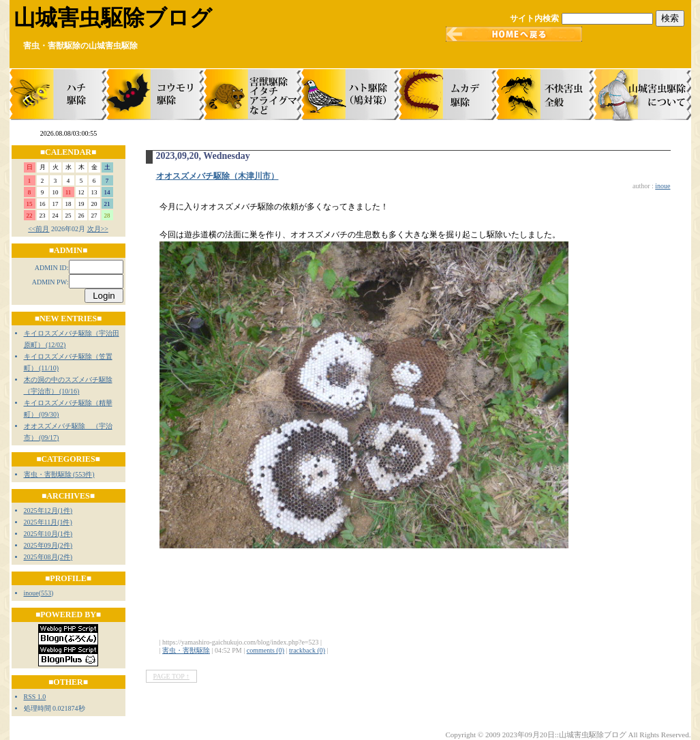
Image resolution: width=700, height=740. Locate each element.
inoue (31, 593)
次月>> (98, 229)
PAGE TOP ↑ (171, 676)
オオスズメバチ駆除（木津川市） (217, 176)
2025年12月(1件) (48, 510)
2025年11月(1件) (48, 522)
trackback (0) (307, 650)
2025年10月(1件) (48, 534)
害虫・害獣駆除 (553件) (59, 474)
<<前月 (39, 229)
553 (46, 593)
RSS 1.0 (35, 697)
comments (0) (265, 650)
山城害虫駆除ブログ (113, 18)
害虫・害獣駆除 (186, 650)
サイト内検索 (534, 18)
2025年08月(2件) (48, 557)
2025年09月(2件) (48, 545)
